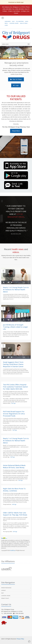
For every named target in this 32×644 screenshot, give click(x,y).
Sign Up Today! (24, 23)
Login (6, 25)
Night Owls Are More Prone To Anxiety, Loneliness (14, 490)
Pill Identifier (20, 21)
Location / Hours (14, 23)
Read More (16, 131)
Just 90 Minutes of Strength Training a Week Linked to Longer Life (15, 327)
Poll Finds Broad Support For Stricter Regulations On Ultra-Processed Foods (14, 414)
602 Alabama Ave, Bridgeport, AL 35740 (13, 7)
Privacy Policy (5, 598)
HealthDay (13, 550)
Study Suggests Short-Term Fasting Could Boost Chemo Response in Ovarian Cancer (13, 364)
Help (13, 21)
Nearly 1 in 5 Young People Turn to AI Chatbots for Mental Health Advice (16, 290)
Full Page (13, 403)
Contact (3, 590)
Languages (8, 21)
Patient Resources (6, 588)
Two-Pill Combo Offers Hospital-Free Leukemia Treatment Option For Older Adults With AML (15, 387)
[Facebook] (3, 18)
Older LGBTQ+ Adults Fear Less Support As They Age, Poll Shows (15, 514)
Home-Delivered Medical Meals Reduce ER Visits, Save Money (14, 466)
